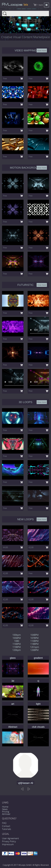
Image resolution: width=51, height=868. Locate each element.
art (13, 704)
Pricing (6, 812)
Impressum (8, 844)
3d (13, 681)
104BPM (34, 635)
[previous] (22, 789)
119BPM (17, 647)
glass (13, 658)
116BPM (17, 644)
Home (5, 807)
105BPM (17, 638)
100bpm (17, 635)
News (5, 809)
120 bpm (34, 647)
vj (38, 681)
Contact (6, 826)
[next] (29, 789)
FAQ (4, 823)
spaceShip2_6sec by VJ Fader (37, 30)
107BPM (34, 638)
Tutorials (7, 829)
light (38, 704)
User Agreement (10, 838)
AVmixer (6, 814)
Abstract (13, 727)
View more (42, 50)
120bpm (17, 650)
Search (26, 13)
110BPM (34, 641)
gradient (38, 658)
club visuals (38, 727)
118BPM (34, 644)
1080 (17, 641)
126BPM (34, 650)
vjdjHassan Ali (26, 783)
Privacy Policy (9, 841)
